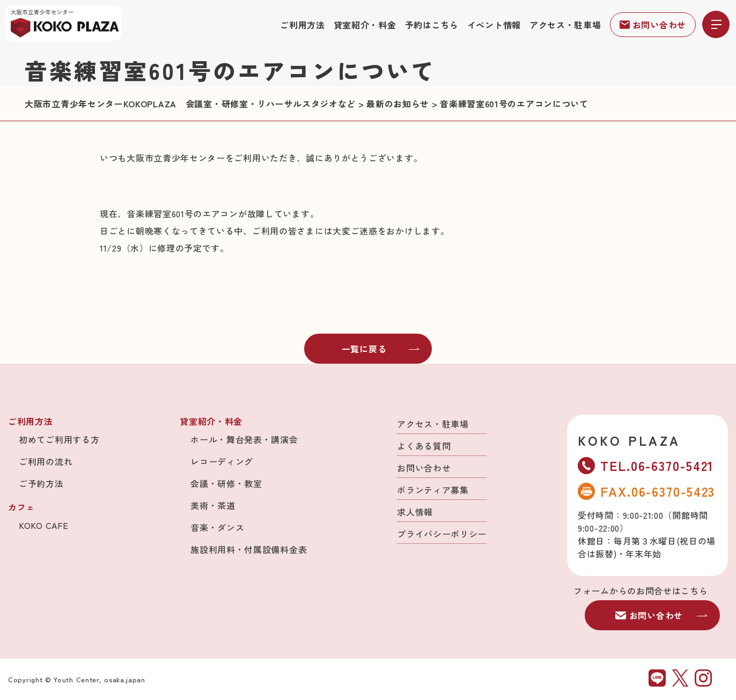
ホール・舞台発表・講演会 (244, 439)
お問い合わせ (653, 25)
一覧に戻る (381, 349)
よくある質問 (424, 446)
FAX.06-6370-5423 (646, 491)
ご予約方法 (41, 483)
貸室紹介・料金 (365, 25)
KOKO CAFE (43, 525)
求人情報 (415, 512)
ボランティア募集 (433, 490)
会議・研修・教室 (226, 483)
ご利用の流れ (46, 461)
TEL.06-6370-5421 (646, 465)
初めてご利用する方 (59, 439)
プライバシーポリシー (442, 534)
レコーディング (222, 461)
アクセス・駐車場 (565, 25)
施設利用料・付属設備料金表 (249, 549)
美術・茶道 (213, 505)
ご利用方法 (303, 25)
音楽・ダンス (217, 527)
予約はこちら (432, 25)
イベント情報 (494, 25)
